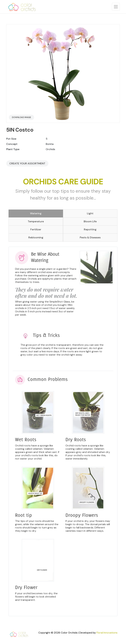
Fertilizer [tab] (36, 229)
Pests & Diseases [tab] (90, 237)
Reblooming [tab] (36, 237)
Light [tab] (90, 213)
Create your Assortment (27, 163)
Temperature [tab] (36, 221)
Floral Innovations (107, 633)
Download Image (21, 117)
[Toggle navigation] (116, 7)
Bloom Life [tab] (90, 221)
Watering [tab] (36, 213)
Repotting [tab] (90, 229)
